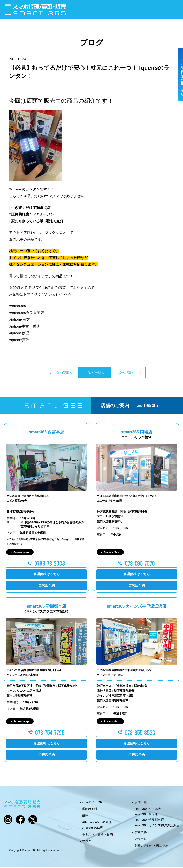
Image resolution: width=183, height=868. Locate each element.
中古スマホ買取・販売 (97, 836)
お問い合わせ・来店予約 (151, 847)
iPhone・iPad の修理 (97, 823)
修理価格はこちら (46, 575)
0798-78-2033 (50, 564)
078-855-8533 (140, 733)
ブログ (87, 842)
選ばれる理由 (91, 810)
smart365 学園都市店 (149, 821)
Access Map (21, 553)
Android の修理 (93, 829)
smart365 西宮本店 (148, 810)
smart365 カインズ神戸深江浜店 (157, 826)
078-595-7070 (140, 564)
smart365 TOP (92, 803)
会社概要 (141, 833)
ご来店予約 (46, 587)
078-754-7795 (50, 733)
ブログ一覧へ (91, 373)
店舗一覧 (141, 803)
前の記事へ (47, 373)
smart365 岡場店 (146, 816)
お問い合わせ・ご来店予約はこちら (178, 84)
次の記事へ (136, 373)
